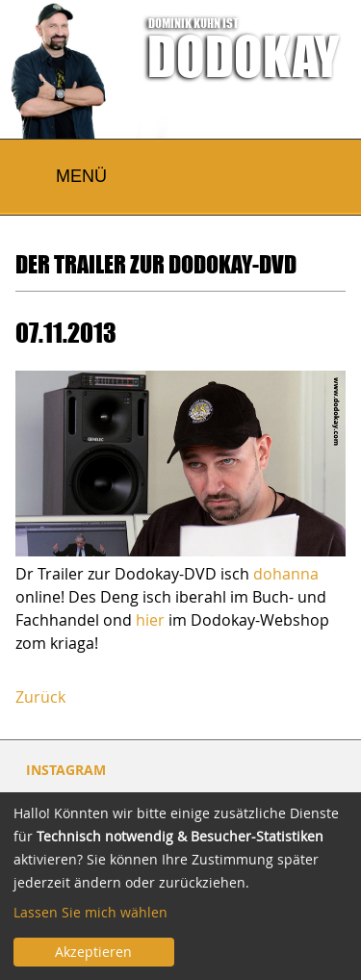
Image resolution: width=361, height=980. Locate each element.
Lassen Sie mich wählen (90, 912)
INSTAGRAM (66, 770)
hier (150, 620)
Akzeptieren (93, 952)
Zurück (40, 697)
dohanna (286, 574)
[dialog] (180, 886)
